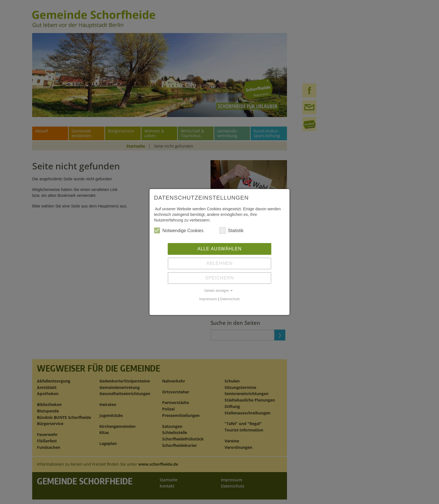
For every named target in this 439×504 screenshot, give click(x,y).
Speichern (219, 278)
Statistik (232, 230)
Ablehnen (219, 263)
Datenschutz (230, 299)
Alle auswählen (219, 249)
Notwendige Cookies (179, 230)
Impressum (208, 299)
